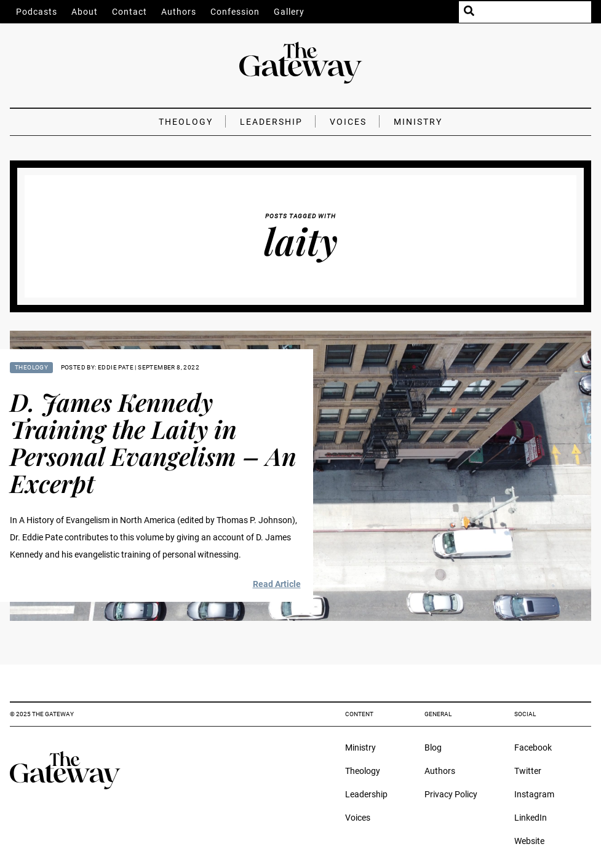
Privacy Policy (451, 794)
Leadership (271, 122)
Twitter (528, 771)
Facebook (533, 748)
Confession (235, 12)
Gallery (289, 12)
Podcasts (37, 12)
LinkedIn (531, 818)
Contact (129, 12)
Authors (179, 12)
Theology (186, 122)
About (85, 12)
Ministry (418, 122)
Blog (433, 748)
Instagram (534, 794)
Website (529, 841)
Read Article (277, 584)
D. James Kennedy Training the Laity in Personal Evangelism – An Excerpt (153, 442)
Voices (348, 122)
